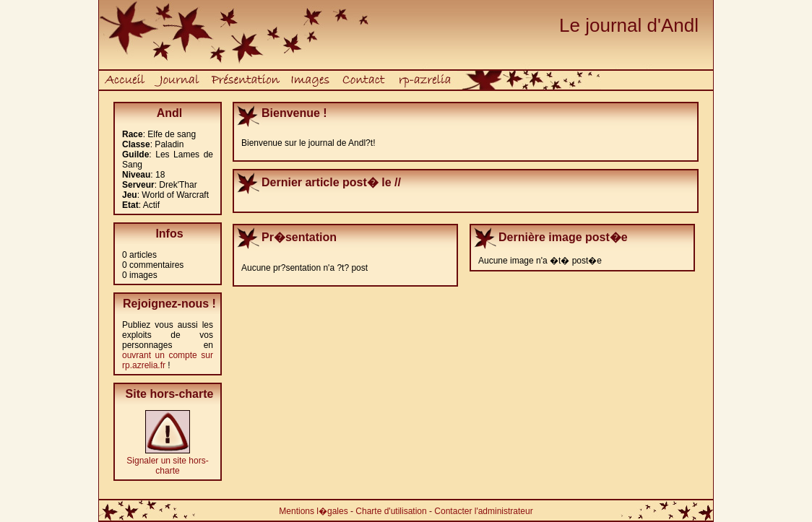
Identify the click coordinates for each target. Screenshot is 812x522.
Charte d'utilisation (391, 511)
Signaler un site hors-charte (167, 466)
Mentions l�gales (313, 511)
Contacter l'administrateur (483, 511)
